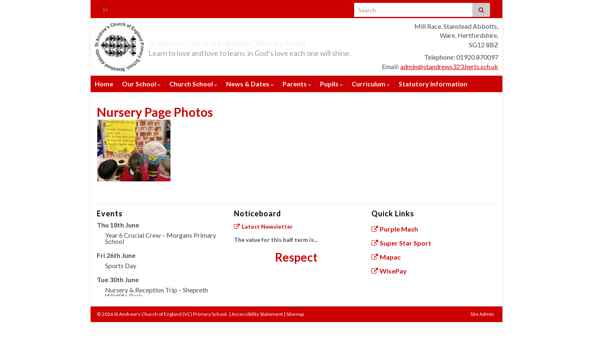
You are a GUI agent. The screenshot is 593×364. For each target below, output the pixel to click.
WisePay (389, 271)
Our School (141, 84)
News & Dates (250, 84)
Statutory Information (433, 84)
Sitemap (295, 314)
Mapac (386, 257)
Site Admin (482, 314)
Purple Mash (395, 229)
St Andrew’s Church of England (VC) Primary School (268, 42)
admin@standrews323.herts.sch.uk (449, 66)
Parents (297, 84)
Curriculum (371, 84)
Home (104, 84)
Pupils (332, 84)
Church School (193, 84)
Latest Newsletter (263, 226)
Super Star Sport (402, 243)
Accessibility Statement (257, 314)
